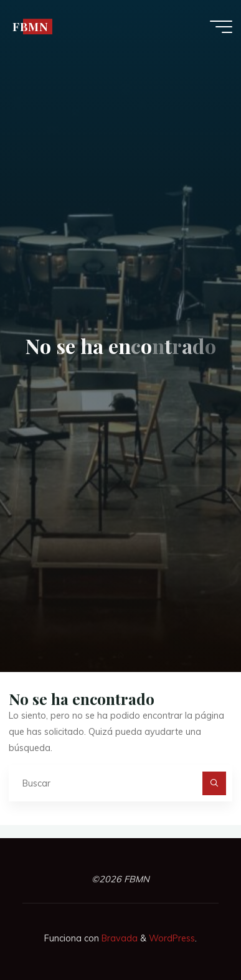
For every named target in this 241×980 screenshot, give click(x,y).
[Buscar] (214, 783)
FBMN (31, 26)
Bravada (118, 938)
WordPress (172, 938)
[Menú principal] (221, 27)
